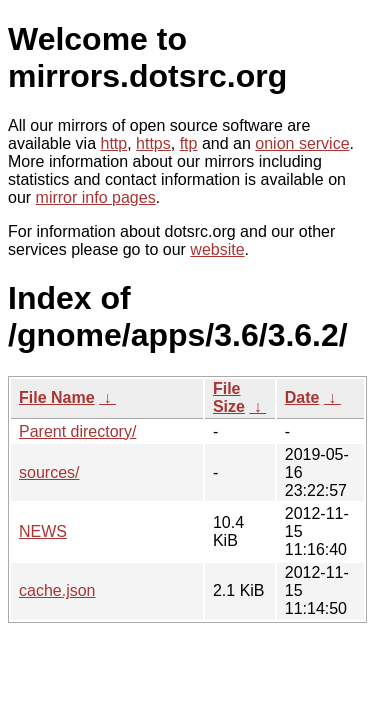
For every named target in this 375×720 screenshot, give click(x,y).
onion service (302, 143)
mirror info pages (96, 197)
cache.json (57, 590)
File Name (57, 397)
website (217, 249)
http (114, 143)
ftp (189, 143)
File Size (229, 397)
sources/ (49, 472)
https (153, 143)
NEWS (43, 531)
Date (302, 397)
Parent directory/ (77, 431)
